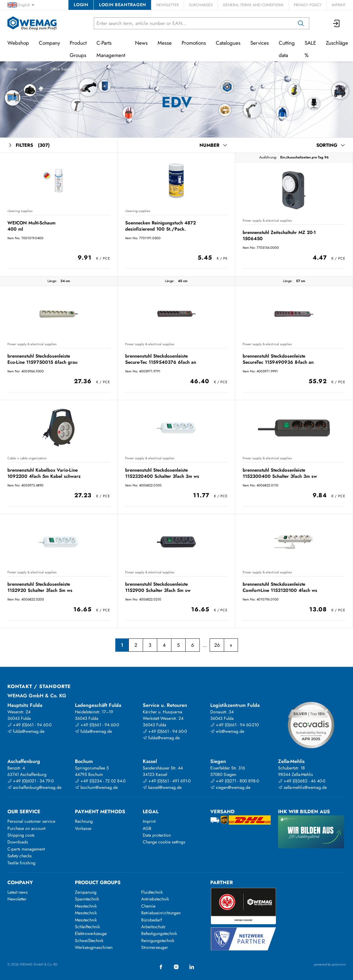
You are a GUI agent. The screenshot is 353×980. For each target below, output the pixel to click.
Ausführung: (268, 157)
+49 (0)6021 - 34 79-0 (31, 781)
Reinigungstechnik (158, 941)
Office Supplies (63, 69)
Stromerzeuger (155, 947)
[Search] (301, 23)
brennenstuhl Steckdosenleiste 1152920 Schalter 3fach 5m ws (40, 587)
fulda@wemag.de (26, 731)
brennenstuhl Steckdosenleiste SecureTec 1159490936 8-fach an (278, 359)
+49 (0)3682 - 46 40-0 (302, 781)
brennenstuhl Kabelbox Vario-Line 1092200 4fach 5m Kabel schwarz (44, 473)
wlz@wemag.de (227, 731)
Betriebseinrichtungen (161, 913)
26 (217, 645)
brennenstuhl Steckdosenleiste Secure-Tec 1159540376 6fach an (161, 359)
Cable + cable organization (27, 458)
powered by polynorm (330, 964)
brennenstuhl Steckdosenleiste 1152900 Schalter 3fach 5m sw (158, 587)
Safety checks (20, 856)
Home (12, 69)
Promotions (194, 43)
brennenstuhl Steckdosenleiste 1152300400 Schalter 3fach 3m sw (280, 473)
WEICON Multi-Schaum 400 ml (31, 226)
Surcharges (201, 5)
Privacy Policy (308, 5)
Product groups (98, 882)
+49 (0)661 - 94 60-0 (29, 725)
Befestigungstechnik (159, 933)
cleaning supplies (20, 211)
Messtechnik (86, 906)
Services (260, 43)
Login (81, 5)
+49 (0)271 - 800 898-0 (235, 781)
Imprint (339, 5)
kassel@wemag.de (162, 787)
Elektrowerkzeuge (91, 933)
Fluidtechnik (152, 892)
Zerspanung (86, 892)
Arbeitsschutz (153, 927)
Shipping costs (21, 835)
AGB (147, 828)
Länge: (52, 281)
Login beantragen (123, 5)
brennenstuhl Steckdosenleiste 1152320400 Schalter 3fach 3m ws (162, 473)
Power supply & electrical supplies (267, 220)
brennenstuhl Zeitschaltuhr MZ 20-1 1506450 (279, 235)
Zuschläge (337, 43)
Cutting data (287, 49)
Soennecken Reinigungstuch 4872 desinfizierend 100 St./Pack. (160, 226)
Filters (29, 145)
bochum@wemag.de (96, 787)
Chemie (148, 906)
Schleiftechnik (87, 927)
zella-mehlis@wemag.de (302, 787)
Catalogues (228, 43)
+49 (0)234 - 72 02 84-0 (100, 781)
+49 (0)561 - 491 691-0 (167, 781)
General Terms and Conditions (253, 5)
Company (49, 43)
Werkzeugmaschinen (94, 947)
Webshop (34, 69)
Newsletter (168, 5)
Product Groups (78, 49)
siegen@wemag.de (230, 787)
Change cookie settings (164, 842)
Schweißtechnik (89, 941)
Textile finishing (21, 863)
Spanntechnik (87, 899)
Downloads (18, 842)
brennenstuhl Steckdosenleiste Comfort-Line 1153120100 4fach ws (280, 587)
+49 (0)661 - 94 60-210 (234, 725)
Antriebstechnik (155, 899)
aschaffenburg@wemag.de (34, 787)
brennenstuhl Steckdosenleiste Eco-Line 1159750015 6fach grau (42, 359)
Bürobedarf (152, 920)
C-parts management (26, 849)
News (141, 43)
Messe (165, 43)
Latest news (18, 892)
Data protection (157, 835)
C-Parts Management (111, 49)
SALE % (310, 49)
